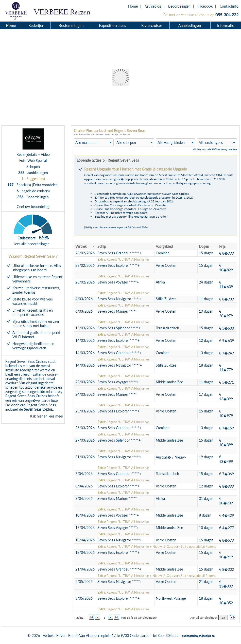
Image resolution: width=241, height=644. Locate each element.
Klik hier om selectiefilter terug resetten (215, 149)
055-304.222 (227, 15)
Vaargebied (164, 246)
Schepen (33, 167)
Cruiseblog (153, 6)
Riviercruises (152, 25)
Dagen (204, 246)
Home (133, 6)
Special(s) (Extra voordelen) (33, 185)
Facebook (205, 6)
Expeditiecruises (113, 25)
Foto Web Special (33, 160)
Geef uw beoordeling (33, 207)
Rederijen (36, 25)
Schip (102, 246)
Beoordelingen (179, 6)
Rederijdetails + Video (33, 154)
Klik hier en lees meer (47, 416)
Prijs (222, 246)
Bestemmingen (71, 25)
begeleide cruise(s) (33, 191)
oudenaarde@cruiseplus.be (198, 636)
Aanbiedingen (190, 25)
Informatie (226, 25)
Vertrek (81, 246)
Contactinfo (229, 6)
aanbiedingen (33, 173)
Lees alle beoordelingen (32, 244)
